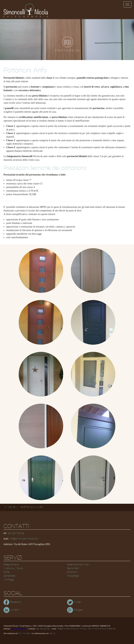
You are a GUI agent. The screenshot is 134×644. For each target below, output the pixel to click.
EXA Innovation (24, 633)
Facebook (12, 602)
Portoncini (72, 572)
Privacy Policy (87, 629)
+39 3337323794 (16, 533)
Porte (6, 572)
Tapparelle (73, 576)
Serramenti (73, 568)
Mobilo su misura (13, 568)
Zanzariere (9, 576)
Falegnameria (11, 565)
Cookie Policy (101, 629)
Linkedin (11, 610)
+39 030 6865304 (19, 629)
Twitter (74, 602)
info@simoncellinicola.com (24, 539)
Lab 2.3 (52, 633)
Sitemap (112, 629)
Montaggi (9, 580)
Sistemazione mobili (78, 565)
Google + (75, 610)
